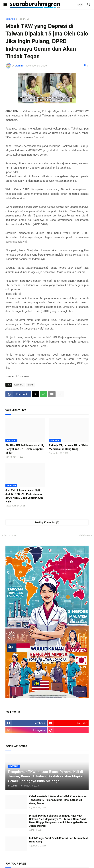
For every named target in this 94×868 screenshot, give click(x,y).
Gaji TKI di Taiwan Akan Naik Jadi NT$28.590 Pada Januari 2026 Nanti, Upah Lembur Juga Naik (24, 496)
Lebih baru (10, 535)
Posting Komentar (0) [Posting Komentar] (47, 522)
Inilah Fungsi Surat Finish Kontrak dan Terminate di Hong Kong (59, 840)
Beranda (10, 19)
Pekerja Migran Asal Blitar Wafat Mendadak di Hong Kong (69, 447)
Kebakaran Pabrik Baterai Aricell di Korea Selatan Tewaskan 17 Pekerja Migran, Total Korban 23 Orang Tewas (58, 800)
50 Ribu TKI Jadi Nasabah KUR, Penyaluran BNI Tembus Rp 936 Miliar (25, 449)
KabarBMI (24, 19)
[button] (5, 5)
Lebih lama (84, 535)
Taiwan (31, 385)
